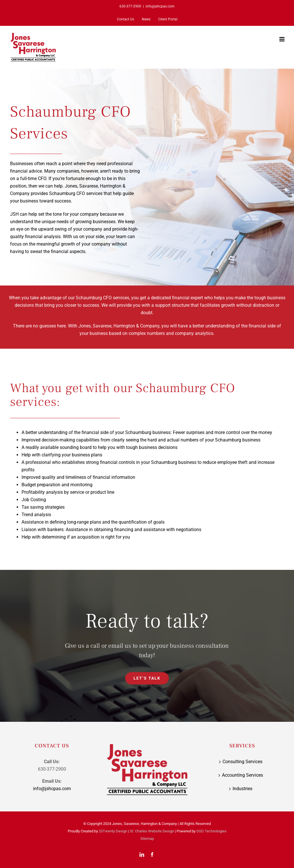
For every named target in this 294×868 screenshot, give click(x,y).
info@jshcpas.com (160, 6)
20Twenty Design (113, 831)
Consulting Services (242, 762)
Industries (242, 789)
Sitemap (147, 839)
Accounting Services (242, 775)
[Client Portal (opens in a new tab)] (168, 19)
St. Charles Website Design (152, 831)
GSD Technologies (211, 831)
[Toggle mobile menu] (282, 39)
